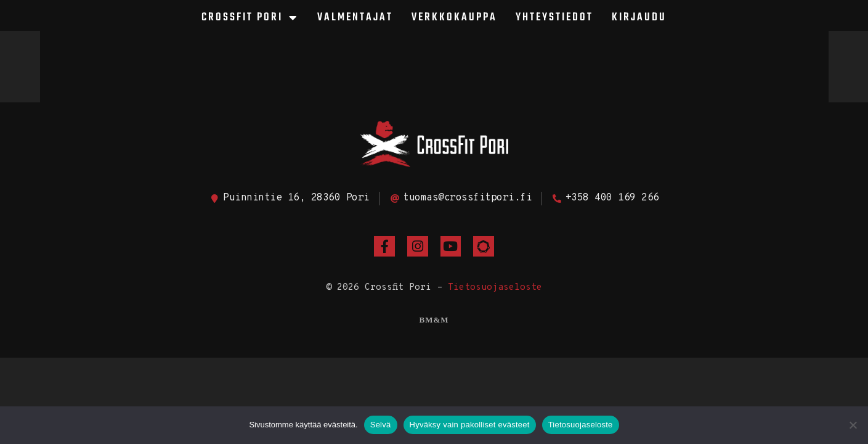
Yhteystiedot (554, 18)
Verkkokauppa (454, 18)
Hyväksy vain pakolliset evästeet (470, 425)
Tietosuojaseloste (495, 288)
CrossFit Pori (250, 18)
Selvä (381, 425)
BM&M (434, 320)
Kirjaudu (639, 18)
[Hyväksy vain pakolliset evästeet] (853, 425)
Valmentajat (355, 18)
